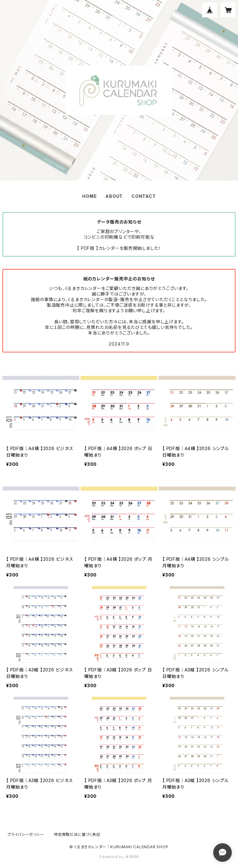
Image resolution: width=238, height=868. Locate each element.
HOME (89, 196)
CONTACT (144, 196)
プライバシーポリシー (26, 834)
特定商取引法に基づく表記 (77, 834)
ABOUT (114, 196)
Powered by (119, 857)
